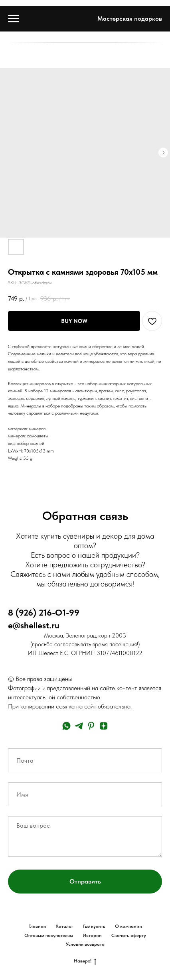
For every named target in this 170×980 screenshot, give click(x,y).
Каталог (64, 926)
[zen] (104, 726)
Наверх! (85, 961)
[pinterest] (91, 726)
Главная (37, 926)
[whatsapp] (66, 726)
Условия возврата (85, 944)
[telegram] (79, 726)
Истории (92, 935)
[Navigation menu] (14, 19)
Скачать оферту (129, 935)
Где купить (94, 926)
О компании (128, 926)
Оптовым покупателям (49, 935)
